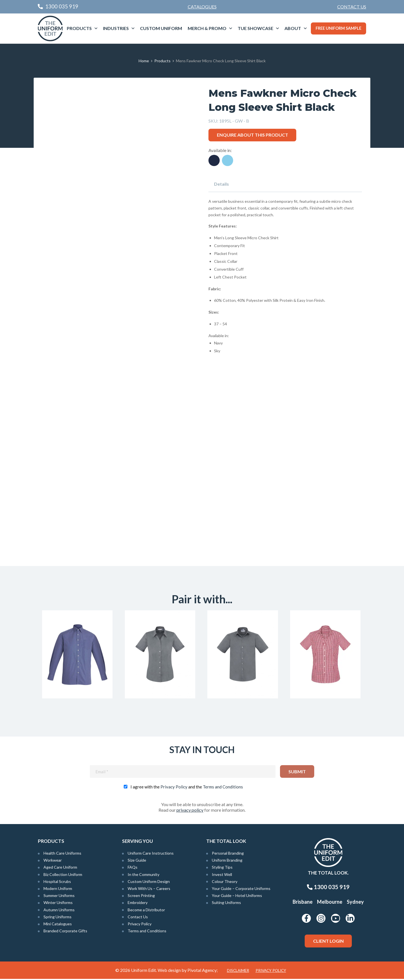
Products (79, 28)
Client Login (328, 942)
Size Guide (137, 861)
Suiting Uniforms (226, 904)
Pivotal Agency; (203, 971)
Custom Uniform (161, 28)
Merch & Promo (207, 28)
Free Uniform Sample (338, 28)
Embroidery (138, 904)
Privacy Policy (174, 788)
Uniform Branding (227, 861)
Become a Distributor (146, 911)
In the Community (144, 876)
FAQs (133, 869)
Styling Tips (222, 869)
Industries (116, 28)
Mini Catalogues (58, 925)
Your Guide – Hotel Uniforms (237, 897)
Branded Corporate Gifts (65, 932)
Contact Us (352, 7)
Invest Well (222, 876)
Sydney (355, 903)
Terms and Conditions (223, 788)
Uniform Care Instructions (151, 854)
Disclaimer (238, 972)
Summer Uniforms (59, 897)
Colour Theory (225, 883)
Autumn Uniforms (59, 911)
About (293, 28)
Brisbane (303, 903)
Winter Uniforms (58, 904)
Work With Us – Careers (149, 890)
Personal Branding (228, 854)
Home (144, 61)
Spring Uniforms (58, 918)
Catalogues (202, 7)
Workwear (53, 861)
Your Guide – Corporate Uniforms (241, 890)
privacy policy (190, 811)
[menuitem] (352, 7)
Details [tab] (221, 184)
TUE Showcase (255, 28)
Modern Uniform (58, 890)
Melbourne (330, 903)
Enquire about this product (252, 135)
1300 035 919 (328, 888)
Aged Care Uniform (60, 869)
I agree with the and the (187, 788)
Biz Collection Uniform (63, 876)
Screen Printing (141, 897)
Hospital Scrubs (57, 883)
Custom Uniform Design (149, 883)
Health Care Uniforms (62, 854)
